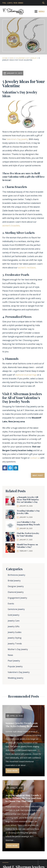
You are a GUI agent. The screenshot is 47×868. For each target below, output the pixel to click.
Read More (12, 771)
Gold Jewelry (14, 615)
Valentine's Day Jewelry (26, 58)
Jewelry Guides (15, 632)
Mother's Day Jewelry (18, 649)
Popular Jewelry (15, 666)
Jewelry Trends (15, 644)
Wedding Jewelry (16, 678)
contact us (35, 458)
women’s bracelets (11, 226)
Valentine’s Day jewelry (17, 139)
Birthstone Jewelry (16, 575)
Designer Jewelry (16, 586)
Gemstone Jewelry (16, 609)
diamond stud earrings (26, 375)
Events (11, 604)
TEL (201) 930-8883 (13, 3)
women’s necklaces (27, 268)
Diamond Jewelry (16, 592)
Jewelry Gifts (14, 626)
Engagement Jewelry (17, 598)
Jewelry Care (14, 621)
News (12, 58)
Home (5, 58)
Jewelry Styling (15, 638)
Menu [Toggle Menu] (39, 11)
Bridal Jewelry (14, 581)
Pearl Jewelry (14, 661)
